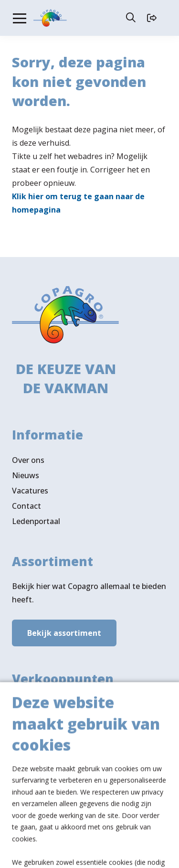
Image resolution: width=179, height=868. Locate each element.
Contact (26, 503)
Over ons (28, 457)
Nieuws (26, 472)
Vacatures (30, 487)
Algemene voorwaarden (86, 841)
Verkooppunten (57, 748)
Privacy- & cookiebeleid (89, 852)
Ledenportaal (36, 518)
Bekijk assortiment (64, 630)
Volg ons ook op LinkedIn (58, 782)
